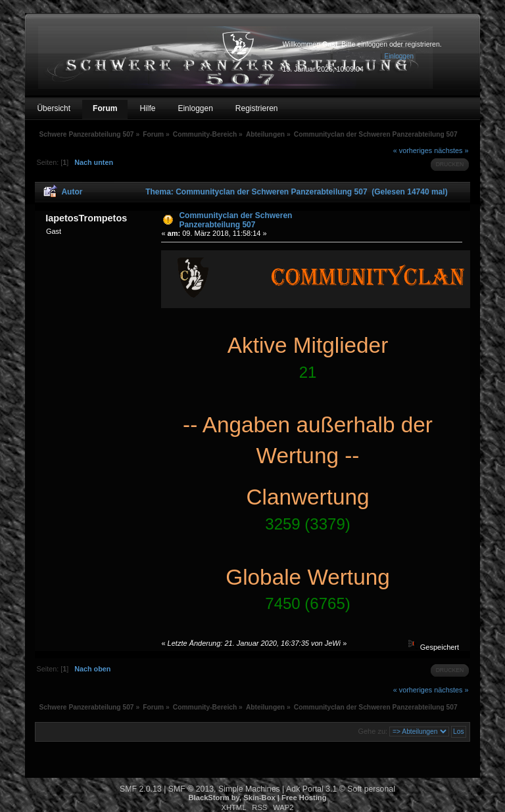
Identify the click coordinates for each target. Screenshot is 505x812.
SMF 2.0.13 (141, 789)
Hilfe (147, 108)
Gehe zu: (373, 731)
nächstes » (451, 150)
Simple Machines (249, 789)
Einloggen (195, 108)
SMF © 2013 (191, 789)
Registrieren (257, 108)
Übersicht (54, 108)
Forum (105, 108)
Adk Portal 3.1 (311, 789)
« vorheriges (413, 150)
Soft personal (371, 789)
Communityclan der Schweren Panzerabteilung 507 (235, 220)
